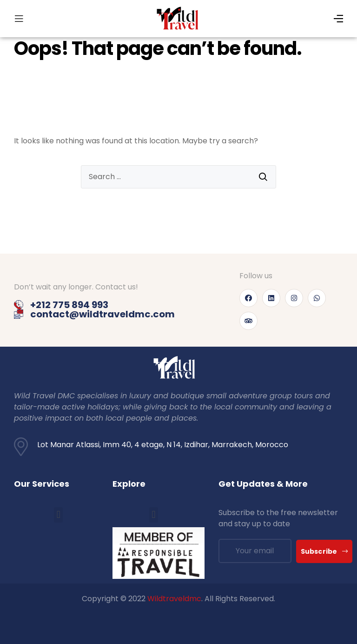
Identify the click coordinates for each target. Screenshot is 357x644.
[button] (58, 515)
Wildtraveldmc (174, 599)
